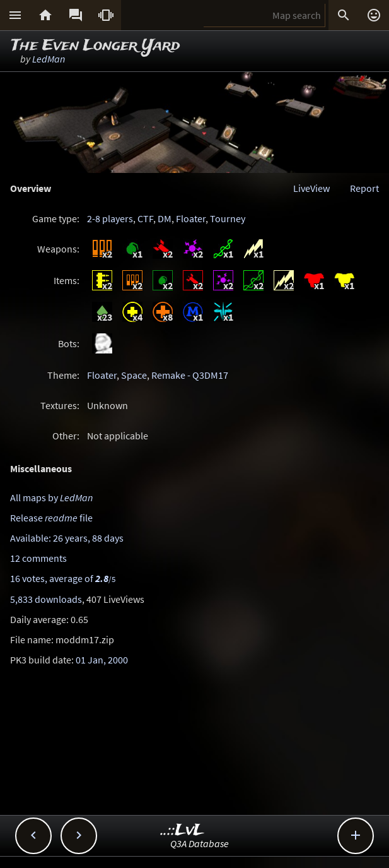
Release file (51, 518)
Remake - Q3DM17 (190, 375)
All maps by (51, 497)
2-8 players (110, 218)
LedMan (49, 59)
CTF (145, 218)
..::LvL (183, 830)
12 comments (38, 558)
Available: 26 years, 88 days (67, 538)
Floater (191, 218)
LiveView (311, 188)
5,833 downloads (46, 599)
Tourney (228, 218)
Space (134, 375)
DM (165, 218)
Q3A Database (200, 843)
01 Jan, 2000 (102, 660)
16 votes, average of (63, 578)
